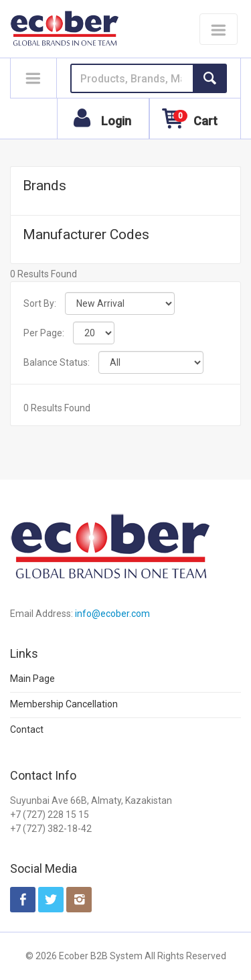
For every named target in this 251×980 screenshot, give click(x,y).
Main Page (32, 679)
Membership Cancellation (64, 704)
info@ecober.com (112, 614)
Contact (27, 729)
